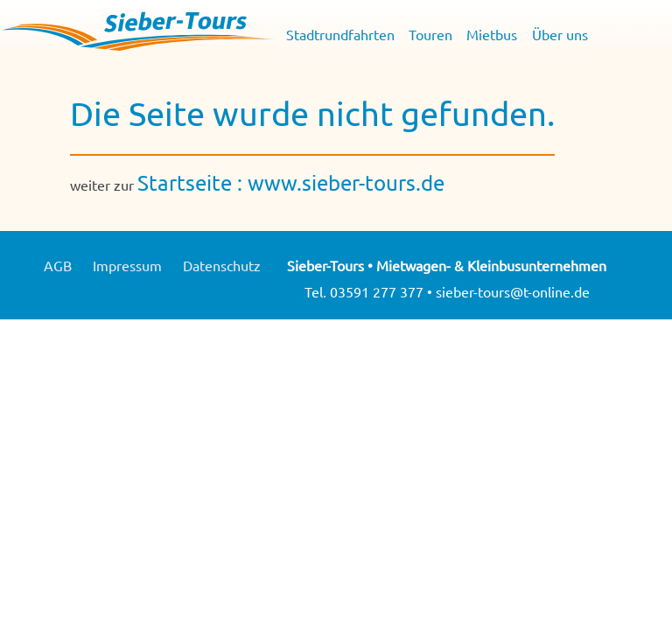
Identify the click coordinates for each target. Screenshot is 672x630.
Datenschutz (222, 266)
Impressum (127, 266)
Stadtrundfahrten (60, 93)
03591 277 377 (377, 292)
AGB (58, 266)
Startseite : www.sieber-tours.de (291, 183)
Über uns (300, 93)
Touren (157, 93)
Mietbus (226, 93)
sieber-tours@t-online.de (513, 292)
